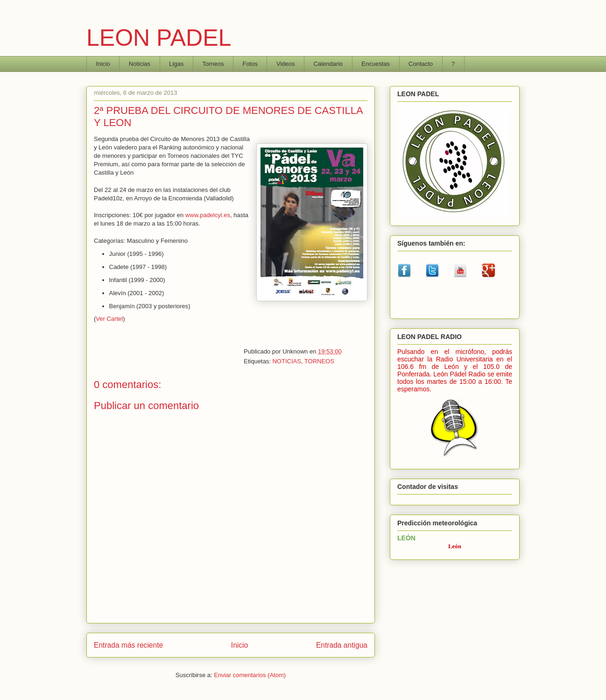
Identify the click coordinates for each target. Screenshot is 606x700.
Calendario (328, 64)
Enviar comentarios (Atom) (250, 675)
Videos (286, 64)
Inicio (103, 64)
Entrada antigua (342, 645)
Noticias (140, 64)
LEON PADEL (159, 38)
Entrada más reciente (128, 645)
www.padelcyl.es (208, 215)
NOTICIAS (286, 361)
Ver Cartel (109, 319)
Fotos (250, 64)
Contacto (421, 64)
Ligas (176, 64)
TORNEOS (319, 361)
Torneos (213, 64)
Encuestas (376, 64)
